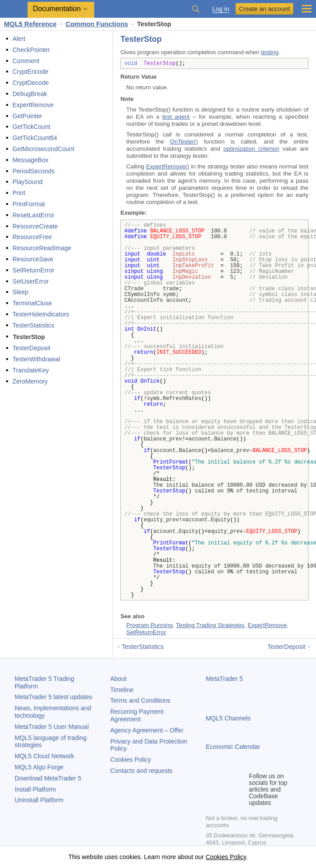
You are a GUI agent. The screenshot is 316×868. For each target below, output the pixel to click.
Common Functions (97, 24)
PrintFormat (29, 204)
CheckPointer (31, 50)
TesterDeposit (32, 348)
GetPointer (27, 116)
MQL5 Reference (30, 24)
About (118, 679)
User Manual (52, 727)
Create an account (264, 9)
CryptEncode (30, 72)
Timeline (122, 690)
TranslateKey (31, 370)
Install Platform (35, 789)
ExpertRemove (33, 105)
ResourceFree (32, 237)
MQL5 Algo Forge (39, 767)
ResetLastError (33, 215)
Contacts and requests (141, 771)
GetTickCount (31, 127)
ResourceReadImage (42, 248)
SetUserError (31, 281)
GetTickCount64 (35, 138)
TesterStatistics (33, 325)
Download (48, 778)
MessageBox (30, 160)
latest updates (54, 697)
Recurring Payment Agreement (137, 715)
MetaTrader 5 (224, 679)
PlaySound (28, 182)
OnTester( (183, 142)
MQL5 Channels (228, 718)
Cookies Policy (131, 760)
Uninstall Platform (39, 800)
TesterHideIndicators (41, 314)
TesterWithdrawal (36, 359)
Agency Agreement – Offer (147, 730)
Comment (26, 61)
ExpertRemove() (168, 166)
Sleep (20, 292)
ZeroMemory (30, 381)
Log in (221, 9)
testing (270, 52)
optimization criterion (252, 149)
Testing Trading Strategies (210, 625)
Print (19, 193)
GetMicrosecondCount (43, 149)
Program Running (149, 625)
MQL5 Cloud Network (44, 756)
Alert (19, 39)
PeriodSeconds (34, 171)
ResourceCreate (35, 226)
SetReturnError (33, 270)
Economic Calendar (233, 747)
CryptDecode (31, 83)
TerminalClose (32, 303)
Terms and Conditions (140, 700)
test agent (176, 117)
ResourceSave (33, 259)
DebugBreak (30, 94)
